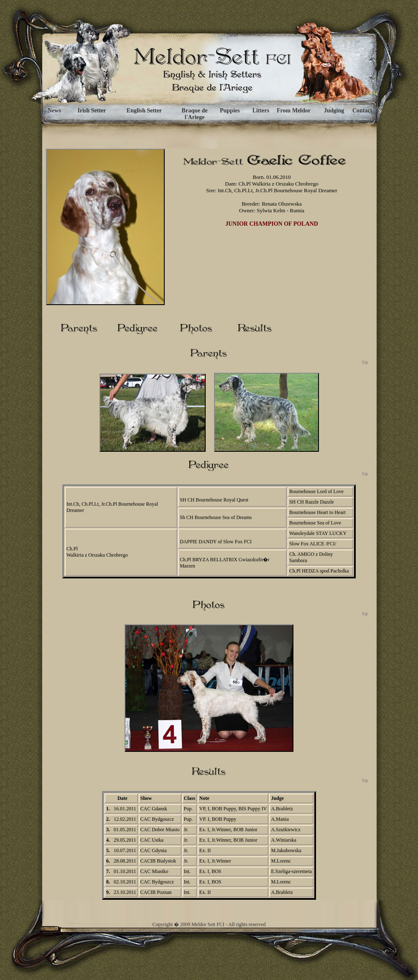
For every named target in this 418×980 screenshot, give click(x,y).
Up (365, 362)
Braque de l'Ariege (195, 114)
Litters (261, 111)
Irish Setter (92, 111)
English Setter (144, 111)
